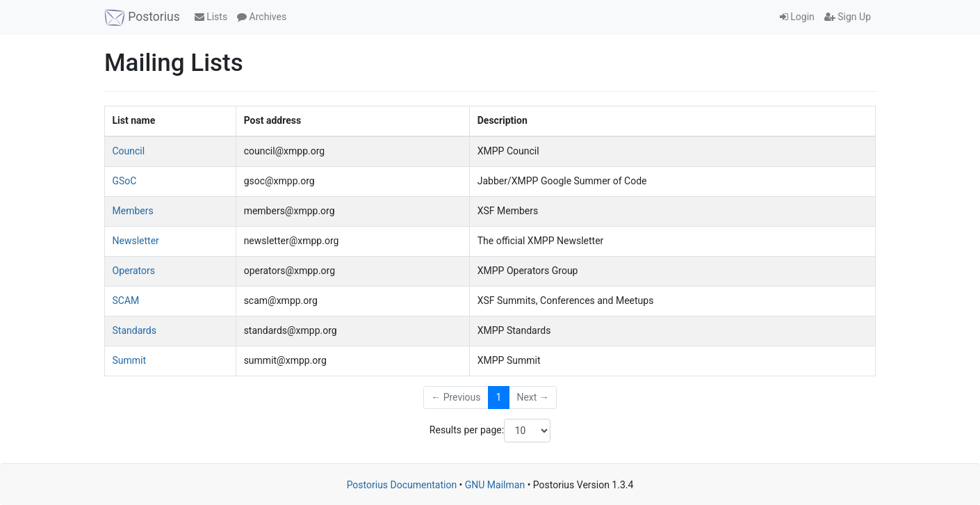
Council (129, 151)
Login (797, 17)
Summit (130, 360)
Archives (262, 17)
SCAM (126, 300)
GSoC (125, 181)
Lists (211, 17)
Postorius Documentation (402, 485)
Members (133, 211)
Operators (134, 271)
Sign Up (848, 17)
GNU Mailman (495, 485)
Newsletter (136, 241)
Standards (135, 330)
